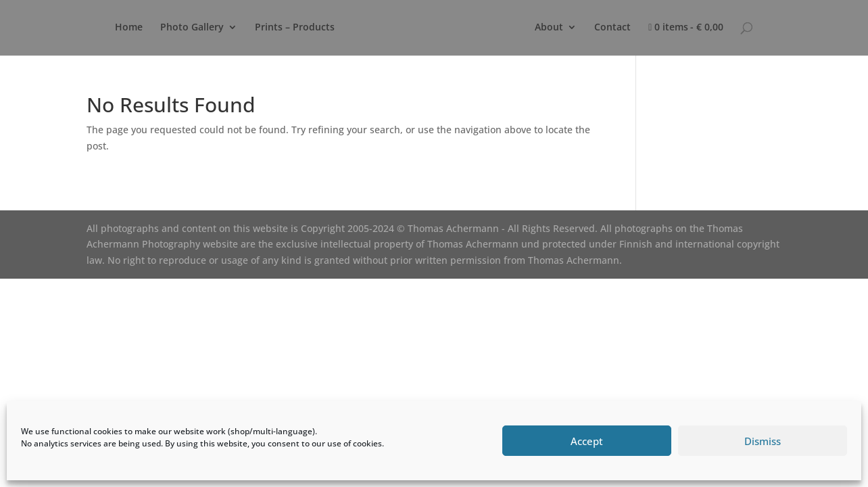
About (549, 28)
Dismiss (763, 441)
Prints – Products (295, 28)
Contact (612, 28)
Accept (587, 441)
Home (129, 28)
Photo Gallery (192, 28)
